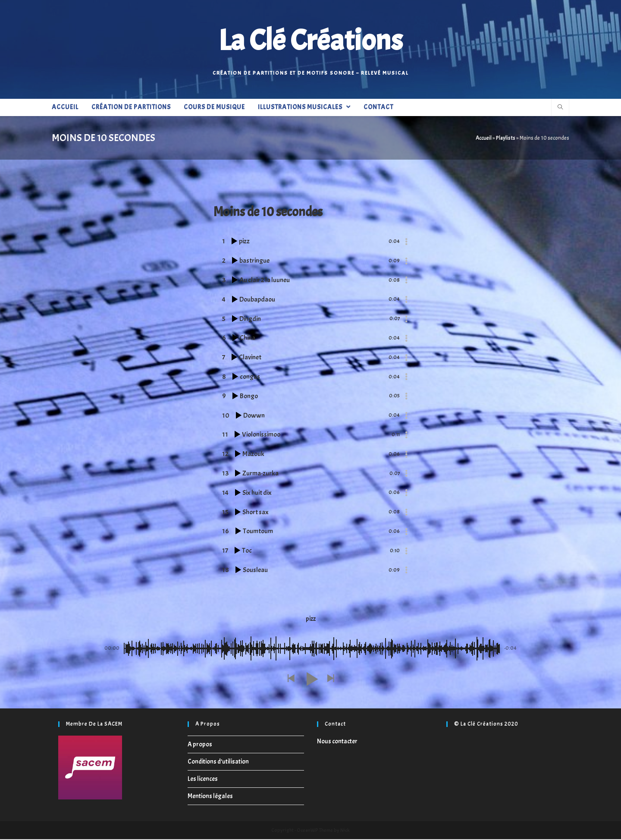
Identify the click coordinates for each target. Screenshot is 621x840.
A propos (200, 745)
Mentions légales (210, 797)
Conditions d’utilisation (218, 763)
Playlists (506, 139)
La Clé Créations (310, 41)
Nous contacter (337, 742)
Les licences (203, 780)
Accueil (484, 139)
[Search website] (560, 109)
